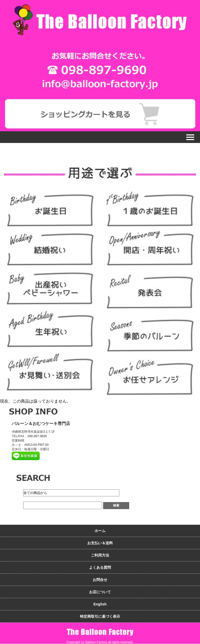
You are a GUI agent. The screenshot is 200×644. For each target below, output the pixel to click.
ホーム (100, 531)
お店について (100, 592)
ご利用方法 (100, 555)
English (100, 604)
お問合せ (100, 580)
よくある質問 (100, 567)
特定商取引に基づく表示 (100, 616)
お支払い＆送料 (100, 543)
